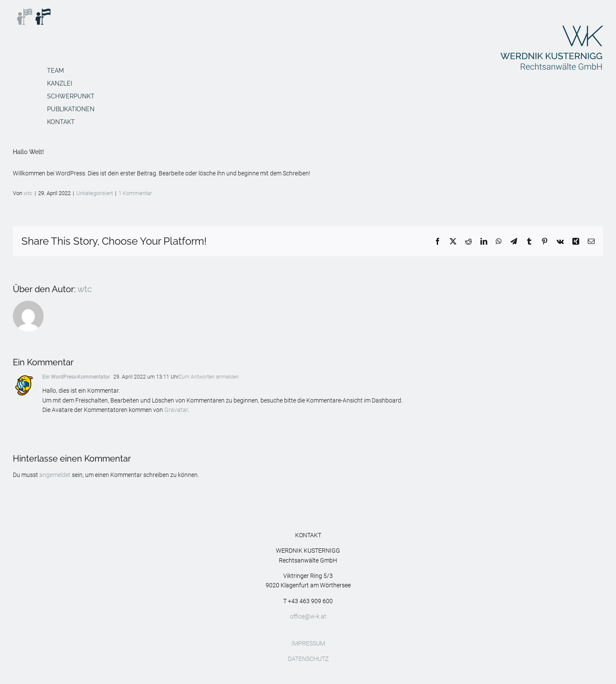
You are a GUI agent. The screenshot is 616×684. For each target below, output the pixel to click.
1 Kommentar (135, 193)
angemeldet (55, 475)
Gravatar (176, 410)
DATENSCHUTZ (308, 659)
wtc (28, 193)
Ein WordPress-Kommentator (76, 377)
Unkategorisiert (95, 193)
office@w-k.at (308, 616)
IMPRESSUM (308, 643)
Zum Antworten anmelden (209, 377)
